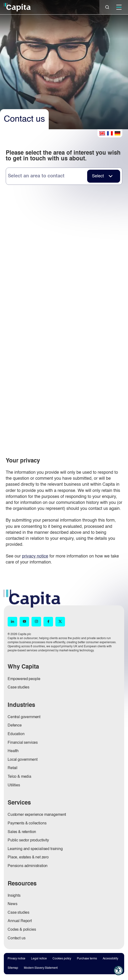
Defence (15, 726)
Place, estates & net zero (28, 857)
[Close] (107, 7)
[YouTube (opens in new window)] (24, 622)
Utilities (14, 785)
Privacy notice (16, 959)
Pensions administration (28, 866)
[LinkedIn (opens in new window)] (12, 622)
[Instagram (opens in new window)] (36, 622)
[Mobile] (119, 7)
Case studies (19, 687)
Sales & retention (22, 832)
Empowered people (24, 679)
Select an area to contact (36, 176)
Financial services (23, 743)
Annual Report (20, 921)
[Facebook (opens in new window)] (48, 622)
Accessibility (110, 959)
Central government (24, 717)
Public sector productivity (28, 840)
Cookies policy (62, 959)
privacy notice (35, 556)
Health (13, 751)
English (102, 133)
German (117, 133)
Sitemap (13, 968)
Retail (13, 768)
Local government (22, 760)
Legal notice (39, 959)
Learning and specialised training (35, 849)
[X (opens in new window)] (60, 622)
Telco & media (19, 777)
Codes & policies (22, 930)
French (110, 133)
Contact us (16, 938)
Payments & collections (27, 823)
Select (98, 176)
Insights (14, 896)
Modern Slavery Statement (41, 968)
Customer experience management (37, 815)
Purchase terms (87, 959)
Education (16, 734)
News (12, 904)
